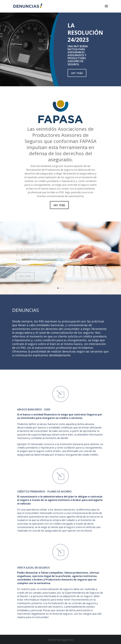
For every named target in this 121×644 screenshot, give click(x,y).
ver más (77, 73)
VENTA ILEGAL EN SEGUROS (33, 568)
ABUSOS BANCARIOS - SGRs (34, 409)
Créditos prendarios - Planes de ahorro (44, 492)
